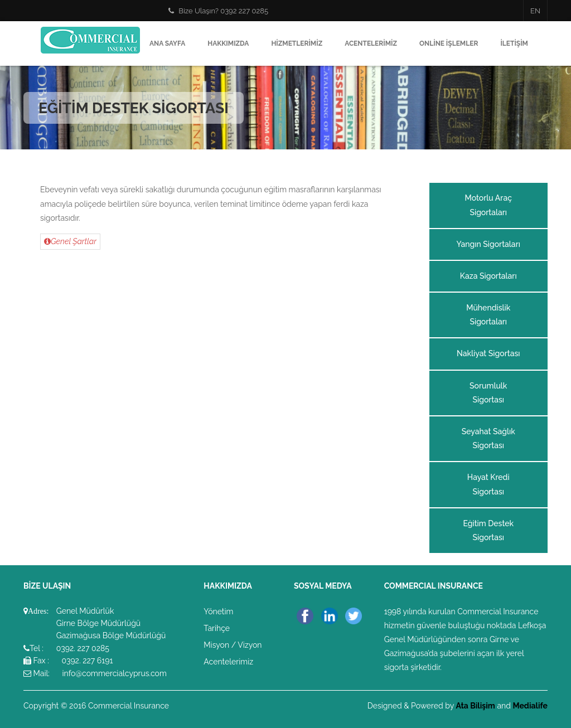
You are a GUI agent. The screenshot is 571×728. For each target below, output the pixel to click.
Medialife (531, 706)
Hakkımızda (228, 43)
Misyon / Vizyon (233, 645)
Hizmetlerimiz (297, 43)
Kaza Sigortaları (488, 276)
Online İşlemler (449, 43)
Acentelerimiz (371, 43)
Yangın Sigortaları (488, 244)
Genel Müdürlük (85, 611)
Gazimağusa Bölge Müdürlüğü (111, 635)
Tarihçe (217, 628)
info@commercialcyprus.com (114, 673)
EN (535, 11)
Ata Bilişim (475, 706)
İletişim (514, 43)
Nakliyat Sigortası (488, 353)
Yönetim (218, 611)
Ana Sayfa (167, 43)
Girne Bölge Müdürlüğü (98, 623)
